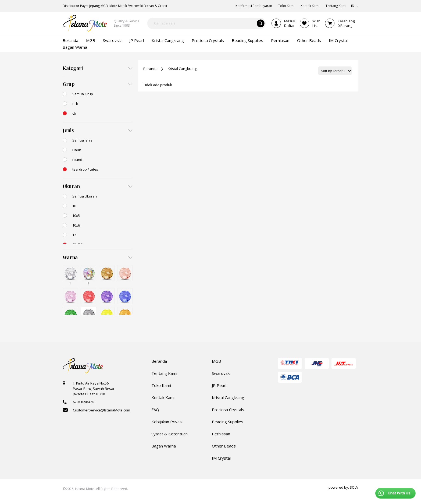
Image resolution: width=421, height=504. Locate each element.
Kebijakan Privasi (167, 422)
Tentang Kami (164, 373)
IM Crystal (221, 458)
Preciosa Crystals (228, 410)
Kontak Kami (163, 397)
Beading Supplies (228, 422)
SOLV (354, 487)
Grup (69, 84)
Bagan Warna (164, 446)
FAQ (155, 410)
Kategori (73, 68)
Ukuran (71, 186)
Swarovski (221, 373)
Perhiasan (221, 434)
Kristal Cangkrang (182, 69)
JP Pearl (219, 385)
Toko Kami (161, 385)
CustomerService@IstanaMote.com (101, 410)
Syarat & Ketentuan (170, 434)
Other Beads (224, 446)
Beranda (150, 69)
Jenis (68, 130)
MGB (216, 361)
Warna (70, 257)
